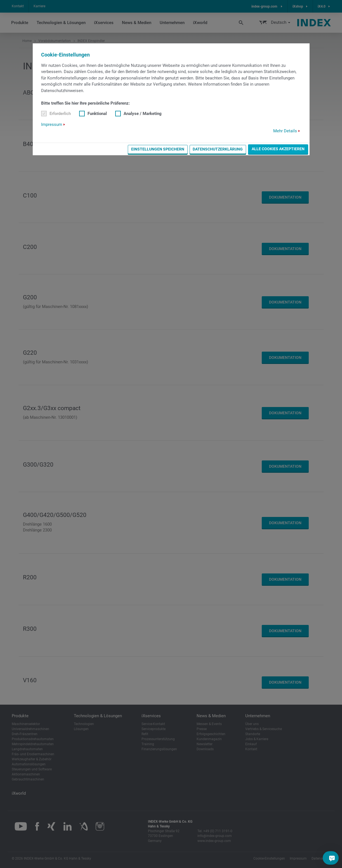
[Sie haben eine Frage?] (332, 858)
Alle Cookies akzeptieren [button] (278, 149)
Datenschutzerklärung (218, 149)
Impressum (52, 124)
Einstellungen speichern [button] (158, 149)
